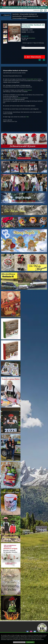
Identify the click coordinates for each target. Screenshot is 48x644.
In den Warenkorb (33, 57)
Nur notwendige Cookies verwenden (19, 642)
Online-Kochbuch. (28, 90)
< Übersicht (6, 15)
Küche (19, 98)
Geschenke (16, 14)
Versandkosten (32, 38)
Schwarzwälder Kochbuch (32, 79)
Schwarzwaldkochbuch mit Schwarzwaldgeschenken (25, 17)
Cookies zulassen (30, 642)
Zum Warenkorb (45, 10)
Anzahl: (23, 46)
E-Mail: (27, 117)
